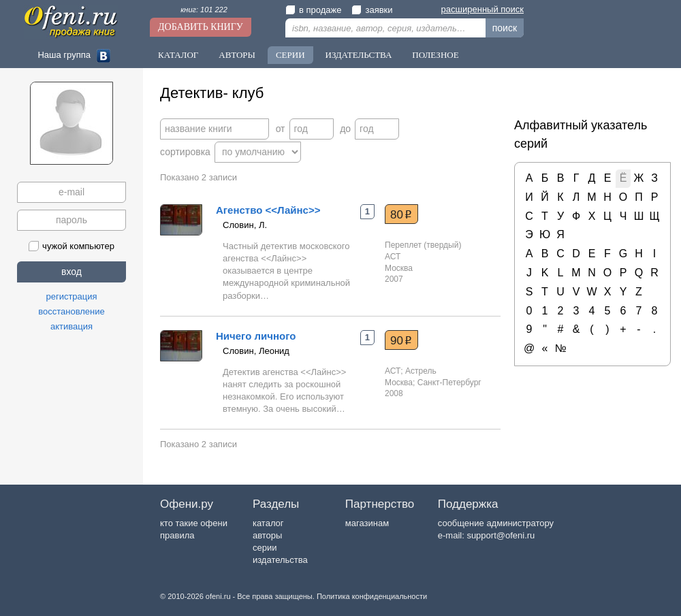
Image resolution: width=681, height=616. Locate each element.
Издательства (359, 55)
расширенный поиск (482, 9)
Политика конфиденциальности (372, 596)
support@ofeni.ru (501, 535)
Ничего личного (256, 336)
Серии (290, 55)
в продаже (313, 10)
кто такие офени (194, 523)
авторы (267, 535)
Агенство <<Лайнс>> (268, 210)
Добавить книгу (201, 27)
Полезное (435, 55)
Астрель (421, 371)
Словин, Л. (245, 225)
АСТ (393, 257)
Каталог (178, 55)
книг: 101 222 (204, 10)
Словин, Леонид (256, 351)
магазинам (367, 523)
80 (401, 214)
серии (265, 548)
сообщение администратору (496, 523)
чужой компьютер (72, 246)
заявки (372, 10)
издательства (280, 560)
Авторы (237, 55)
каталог (268, 523)
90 (401, 340)
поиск (505, 28)
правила (177, 535)
